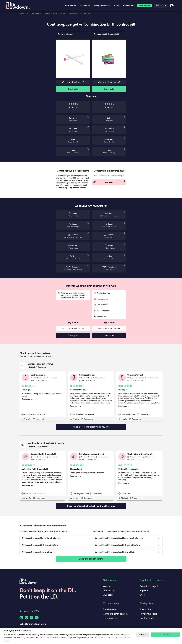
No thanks (142, 635)
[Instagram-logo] (26, 618)
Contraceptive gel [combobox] (65, 34)
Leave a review (144, 6)
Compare (46, 13)
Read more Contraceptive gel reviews (91, 427)
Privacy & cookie (148, 614)
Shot (142, 595)
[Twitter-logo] (32, 618)
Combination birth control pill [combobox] (106, 34)
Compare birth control (115, 614)
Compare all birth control (91, 559)
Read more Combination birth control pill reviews (91, 506)
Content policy (148, 618)
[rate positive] (23, 419)
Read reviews (110, 609)
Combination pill (149, 586)
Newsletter (109, 590)
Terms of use (146, 609)
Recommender (111, 618)
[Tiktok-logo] (37, 618)
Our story (108, 595)
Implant (144, 590)
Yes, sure (166, 635)
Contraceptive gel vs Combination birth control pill (71, 13)
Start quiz (73, 89)
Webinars (108, 586)
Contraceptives (35, 13)
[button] (73, 171)
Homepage (24, 13)
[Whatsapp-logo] (21, 618)
